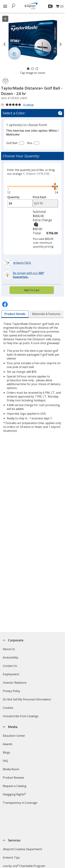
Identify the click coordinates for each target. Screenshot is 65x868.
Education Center (14, 736)
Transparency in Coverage (20, 804)
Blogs (6, 752)
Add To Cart (32, 290)
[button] (18, 263)
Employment (11, 674)
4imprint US (10, 859)
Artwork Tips (11, 831)
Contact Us (10, 666)
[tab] (15, 314)
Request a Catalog (15, 786)
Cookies (8, 709)
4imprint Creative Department (22, 822)
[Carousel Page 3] (37, 69)
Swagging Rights (14, 794)
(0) (60, 7)
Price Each (40, 197)
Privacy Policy (12, 692)
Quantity (13, 197)
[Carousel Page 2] (32, 69)
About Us (9, 649)
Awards (8, 744)
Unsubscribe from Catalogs (21, 717)
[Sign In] (51, 6)
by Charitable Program (24, 839)
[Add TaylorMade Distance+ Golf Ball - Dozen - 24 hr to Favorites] (5, 81)
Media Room (11, 769)
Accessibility (10, 657)
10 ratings (29, 105)
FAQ (5, 761)
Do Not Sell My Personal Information (27, 700)
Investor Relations (15, 684)
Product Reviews (13, 778)
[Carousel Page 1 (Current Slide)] (28, 69)
